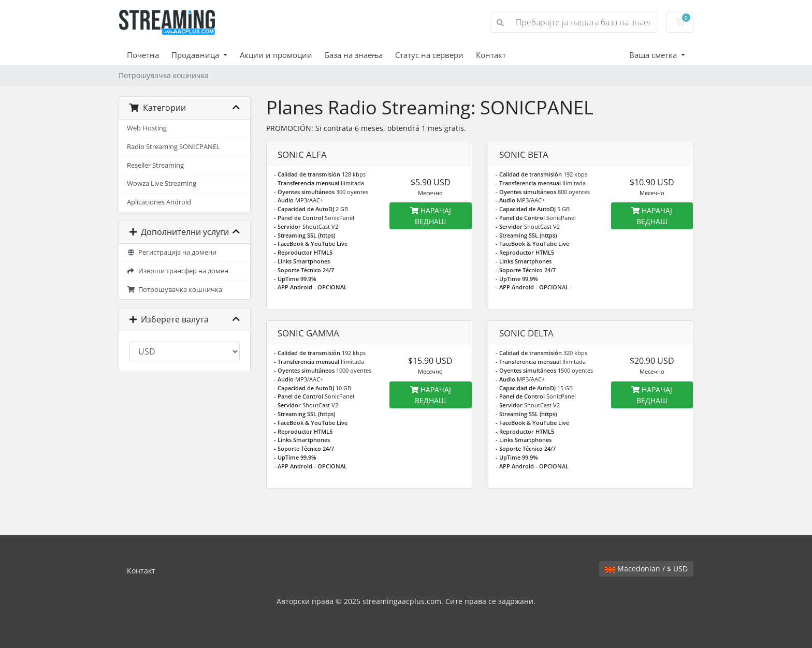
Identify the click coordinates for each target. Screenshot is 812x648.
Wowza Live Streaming (162, 183)
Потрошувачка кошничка (175, 290)
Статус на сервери (429, 55)
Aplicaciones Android (159, 202)
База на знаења (354, 55)
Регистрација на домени (172, 252)
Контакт (491, 55)
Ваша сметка (654, 55)
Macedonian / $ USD (646, 569)
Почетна (143, 55)
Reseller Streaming (155, 165)
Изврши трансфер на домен (178, 271)
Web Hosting (147, 128)
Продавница (196, 55)
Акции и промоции (276, 55)
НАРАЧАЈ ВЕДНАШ (431, 216)
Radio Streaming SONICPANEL (173, 147)
